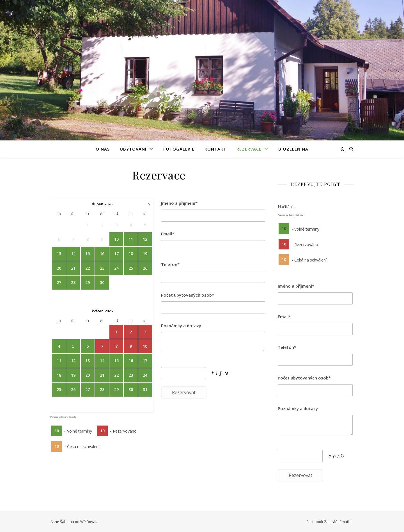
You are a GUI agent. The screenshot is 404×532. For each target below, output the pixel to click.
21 (73, 268)
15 (88, 254)
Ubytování (133, 149)
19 (145, 254)
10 (116, 239)
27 (59, 282)
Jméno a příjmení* (179, 203)
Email (344, 522)
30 (102, 282)
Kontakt (215, 149)
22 (88, 268)
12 (145, 239)
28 (73, 282)
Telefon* (170, 264)
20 (59, 268)
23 (102, 268)
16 (102, 254)
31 (145, 390)
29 (88, 282)
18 (131, 254)
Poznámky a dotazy (181, 326)
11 (131, 239)
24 (116, 268)
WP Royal (88, 522)
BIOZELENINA (293, 149)
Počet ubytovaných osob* (188, 295)
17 (116, 254)
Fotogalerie (179, 149)
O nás (103, 149)
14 (73, 254)
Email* (168, 234)
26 (145, 268)
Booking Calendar (69, 417)
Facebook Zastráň (322, 522)
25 (131, 268)
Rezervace (249, 149)
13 (59, 254)
